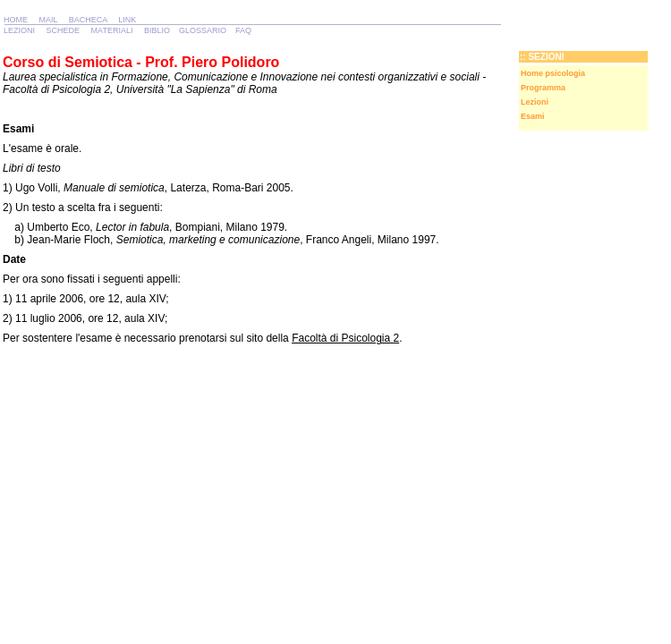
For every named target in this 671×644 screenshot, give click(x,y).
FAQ (243, 30)
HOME (16, 20)
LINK (127, 20)
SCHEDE (64, 30)
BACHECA (88, 20)
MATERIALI (112, 30)
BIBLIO (157, 30)
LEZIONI (19, 30)
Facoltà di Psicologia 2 (345, 338)
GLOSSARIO (203, 30)
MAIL (49, 20)
